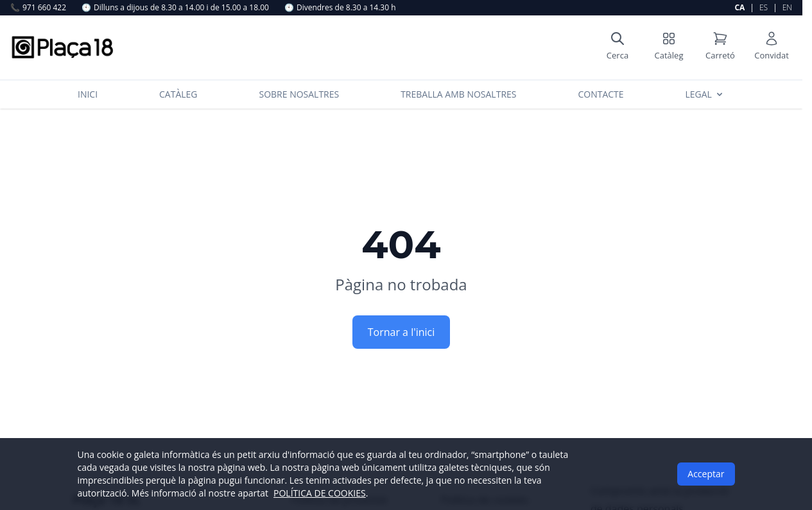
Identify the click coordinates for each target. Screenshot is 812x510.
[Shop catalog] (669, 48)
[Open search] (618, 48)
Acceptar (706, 474)
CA (739, 7)
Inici (88, 94)
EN (787, 7)
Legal (705, 94)
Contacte (600, 94)
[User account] (772, 48)
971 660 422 (38, 8)
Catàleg (178, 94)
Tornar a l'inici (402, 332)
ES (764, 7)
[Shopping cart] (720, 48)
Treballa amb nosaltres (458, 94)
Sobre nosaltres (299, 94)
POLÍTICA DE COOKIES (320, 493)
